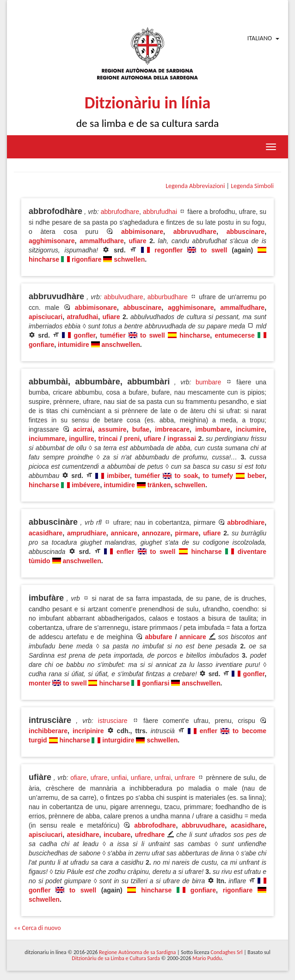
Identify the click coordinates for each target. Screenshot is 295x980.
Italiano (260, 38)
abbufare (158, 637)
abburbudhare (168, 297)
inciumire (250, 429)
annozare (156, 533)
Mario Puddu (207, 958)
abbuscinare (246, 232)
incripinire (88, 731)
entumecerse (234, 335)
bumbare (208, 382)
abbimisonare (142, 232)
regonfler (169, 250)
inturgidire (118, 740)
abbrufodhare (120, 212)
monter (40, 683)
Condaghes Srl (227, 952)
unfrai (163, 778)
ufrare (99, 778)
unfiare (141, 778)
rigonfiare (87, 259)
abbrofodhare (155, 825)
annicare (124, 533)
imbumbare (212, 429)
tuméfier (113, 335)
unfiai (119, 778)
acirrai (83, 429)
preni (132, 439)
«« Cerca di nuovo (37, 928)
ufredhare (150, 835)
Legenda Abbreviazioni (195, 186)
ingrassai (181, 439)
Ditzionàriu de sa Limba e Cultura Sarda (116, 958)
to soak (186, 476)
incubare (117, 835)
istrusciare (113, 721)
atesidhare (83, 835)
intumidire (74, 345)
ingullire (81, 439)
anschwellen (120, 345)
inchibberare (48, 731)
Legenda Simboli (252, 186)
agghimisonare (52, 241)
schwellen (129, 259)
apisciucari (46, 317)
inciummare (47, 439)
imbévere (86, 485)
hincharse (44, 259)
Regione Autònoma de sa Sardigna (137, 952)
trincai (108, 439)
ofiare (78, 778)
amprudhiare (87, 533)
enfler (125, 552)
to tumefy (218, 476)
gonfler (85, 335)
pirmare (187, 533)
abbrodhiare (246, 522)
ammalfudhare (102, 241)
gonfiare (41, 345)
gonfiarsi (156, 683)
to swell (214, 250)
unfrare (185, 778)
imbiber (118, 476)
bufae (141, 429)
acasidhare (46, 533)
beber (256, 476)
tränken (159, 485)
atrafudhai (82, 317)
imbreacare (172, 429)
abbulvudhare (124, 297)
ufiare (137, 241)
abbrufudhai (160, 212)
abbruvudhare (195, 232)
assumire (112, 429)
